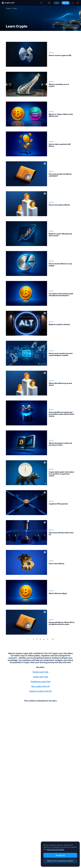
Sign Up (66, 3)
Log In (57, 3)
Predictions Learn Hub (41, 682)
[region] (60, 854)
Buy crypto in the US (40, 686)
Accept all (60, 855)
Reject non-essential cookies (60, 861)
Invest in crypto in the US (40, 691)
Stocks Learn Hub (40, 672)
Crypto (8, 8)
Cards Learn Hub (40, 677)
